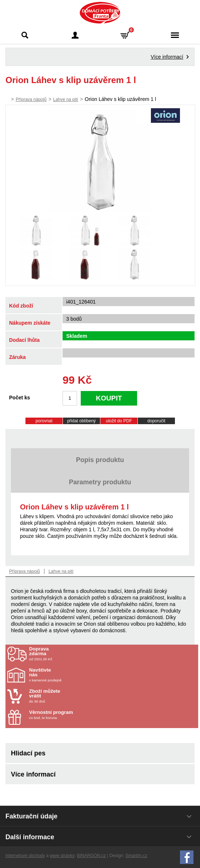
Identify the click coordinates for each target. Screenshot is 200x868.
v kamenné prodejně (72, 675)
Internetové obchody (25, 856)
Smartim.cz (136, 856)
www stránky (62, 856)
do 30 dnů (72, 696)
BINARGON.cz (91, 856)
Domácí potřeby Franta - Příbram (100, 13)
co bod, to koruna (72, 715)
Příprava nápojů (31, 99)
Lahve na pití (66, 99)
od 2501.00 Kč (113, 654)
